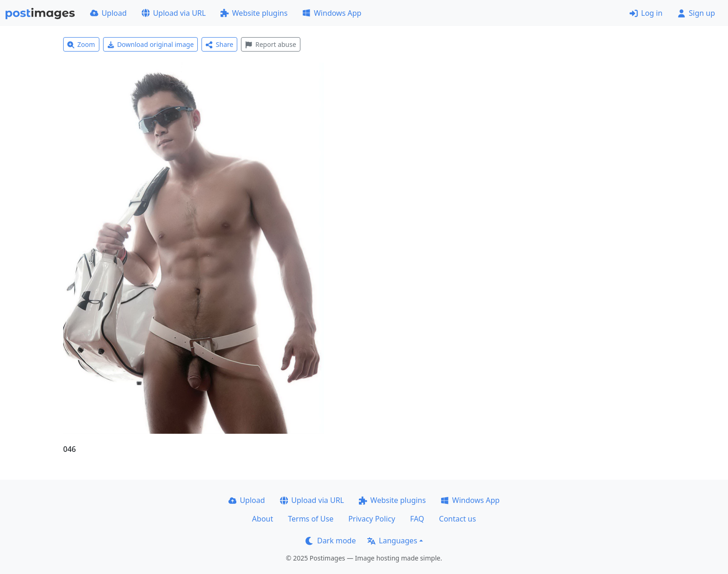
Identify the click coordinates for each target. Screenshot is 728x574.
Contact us (458, 519)
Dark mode (331, 541)
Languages (392, 541)
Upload (108, 13)
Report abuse (270, 44)
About (263, 519)
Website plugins (254, 13)
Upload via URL (174, 13)
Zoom (81, 44)
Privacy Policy (372, 519)
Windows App (332, 13)
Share (219, 44)
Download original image (151, 44)
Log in (646, 13)
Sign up (696, 13)
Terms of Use (311, 519)
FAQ (417, 519)
